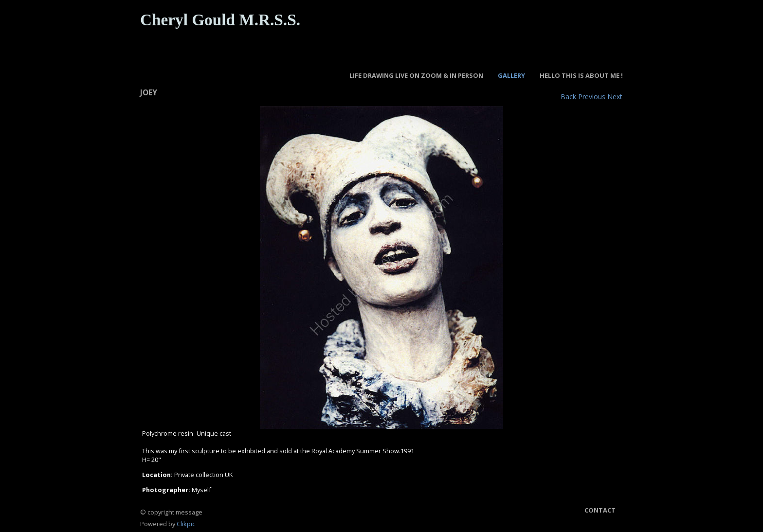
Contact (600, 510)
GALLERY (511, 75)
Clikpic (186, 524)
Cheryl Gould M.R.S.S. (220, 20)
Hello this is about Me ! (581, 75)
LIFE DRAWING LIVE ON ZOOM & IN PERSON (416, 75)
